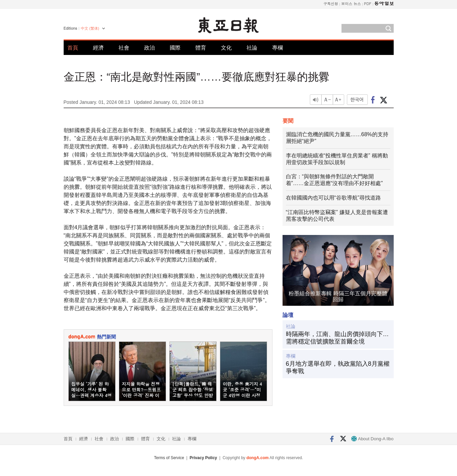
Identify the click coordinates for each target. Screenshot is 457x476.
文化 (226, 48)
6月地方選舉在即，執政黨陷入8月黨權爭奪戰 (338, 367)
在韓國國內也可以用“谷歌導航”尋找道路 (334, 198)
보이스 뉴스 (351, 4)
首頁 (73, 48)
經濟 (98, 48)
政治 (150, 48)
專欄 (278, 48)
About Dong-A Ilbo (372, 439)
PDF (368, 4)
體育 (201, 48)
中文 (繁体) (90, 28)
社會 (124, 48)
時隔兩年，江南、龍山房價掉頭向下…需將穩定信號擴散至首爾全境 (337, 338)
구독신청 (331, 4)
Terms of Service (169, 458)
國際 (175, 48)
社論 (252, 48)
